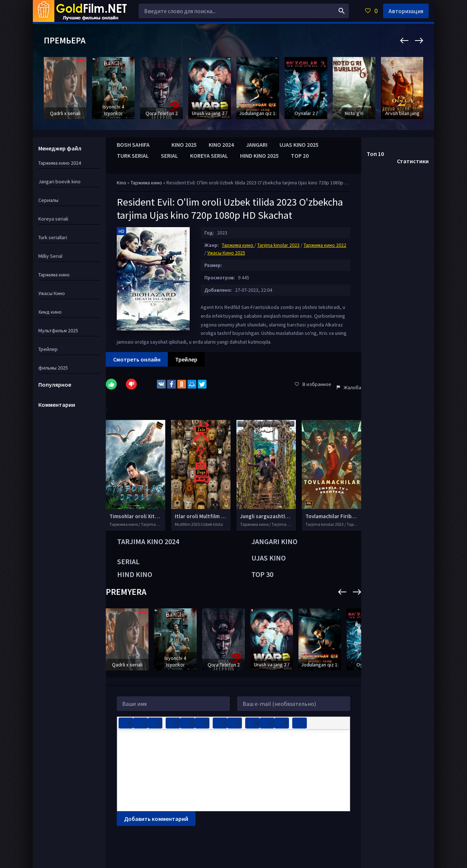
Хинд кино (50, 312)
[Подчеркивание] (155, 723)
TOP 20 (300, 156)
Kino (121, 183)
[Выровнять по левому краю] (173, 723)
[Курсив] (140, 723)
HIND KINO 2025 (259, 156)
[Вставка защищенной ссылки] (282, 723)
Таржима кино (147, 183)
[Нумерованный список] (235, 723)
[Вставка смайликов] (252, 723)
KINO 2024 (221, 145)
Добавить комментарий (156, 819)
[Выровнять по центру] (188, 723)
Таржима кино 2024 (60, 163)
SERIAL (169, 156)
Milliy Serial (50, 256)
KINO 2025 (184, 145)
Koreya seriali (53, 219)
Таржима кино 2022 (325, 245)
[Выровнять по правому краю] (202, 723)
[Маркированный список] (220, 723)
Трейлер (48, 349)
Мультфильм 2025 (58, 330)
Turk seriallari (53, 237)
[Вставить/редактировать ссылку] (267, 723)
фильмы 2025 (53, 368)
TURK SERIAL (133, 156)
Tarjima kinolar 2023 (278, 245)
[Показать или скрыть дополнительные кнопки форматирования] (300, 723)
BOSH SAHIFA (133, 145)
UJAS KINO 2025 (299, 145)
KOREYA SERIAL (209, 156)
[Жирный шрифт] (126, 723)
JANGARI (257, 145)
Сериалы (48, 200)
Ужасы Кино (52, 293)
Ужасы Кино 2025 (226, 253)
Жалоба (349, 387)
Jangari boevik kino (59, 181)
